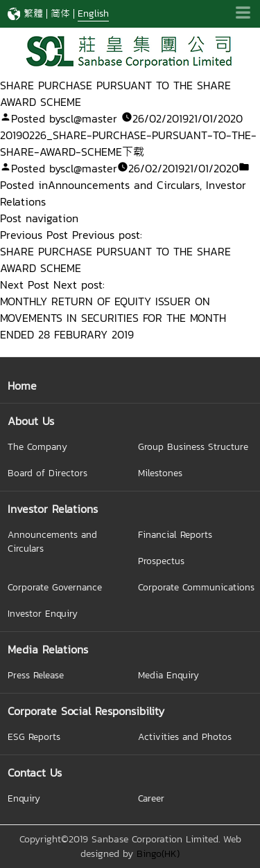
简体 (60, 13)
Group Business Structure (193, 446)
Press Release (36, 675)
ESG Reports (34, 736)
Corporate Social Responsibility (86, 711)
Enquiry (24, 798)
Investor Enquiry (43, 613)
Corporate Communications (196, 587)
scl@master (89, 118)
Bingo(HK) (158, 854)
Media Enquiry (168, 675)
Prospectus (161, 561)
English (93, 13)
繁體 (33, 13)
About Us (31, 421)
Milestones (160, 473)
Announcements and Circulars (124, 185)
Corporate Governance (55, 587)
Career (151, 798)
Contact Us (35, 772)
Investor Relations (53, 509)
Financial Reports (175, 534)
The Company (37, 446)
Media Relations (48, 649)
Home (22, 386)
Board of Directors (47, 473)
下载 (133, 152)
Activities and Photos (185, 736)
